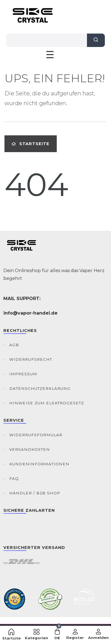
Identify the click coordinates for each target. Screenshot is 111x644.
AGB (14, 345)
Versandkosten (29, 449)
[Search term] (47, 40)
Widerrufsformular (36, 435)
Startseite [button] (31, 144)
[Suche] (96, 40)
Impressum (23, 374)
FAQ (14, 478)
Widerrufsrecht (31, 359)
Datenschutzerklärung (40, 388)
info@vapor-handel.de (30, 313)
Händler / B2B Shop (35, 493)
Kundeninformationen (39, 464)
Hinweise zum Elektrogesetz (47, 403)
